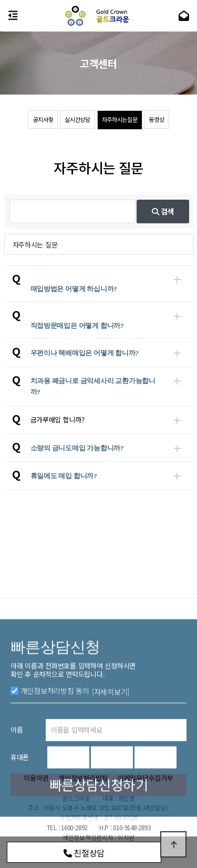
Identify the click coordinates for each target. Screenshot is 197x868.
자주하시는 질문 (35, 245)
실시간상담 (77, 119)
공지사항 (43, 119)
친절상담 (84, 853)
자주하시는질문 (120, 119)
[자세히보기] (111, 735)
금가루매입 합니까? (58, 420)
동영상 (156, 119)
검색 (163, 211)
